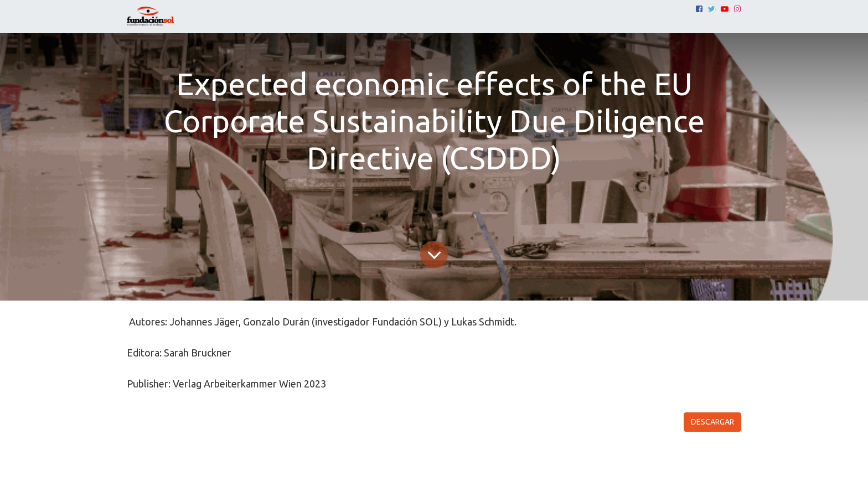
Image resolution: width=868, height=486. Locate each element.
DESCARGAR (712, 422)
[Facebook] (699, 9)
